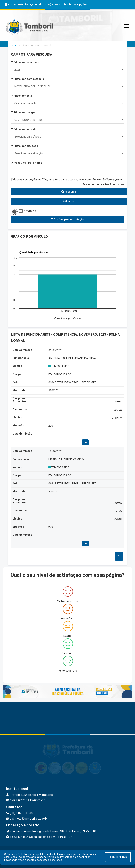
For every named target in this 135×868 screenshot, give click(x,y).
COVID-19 (30, 211)
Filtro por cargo (23, 112)
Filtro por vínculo (24, 129)
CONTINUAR (118, 857)
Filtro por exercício (25, 62)
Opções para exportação (67, 219)
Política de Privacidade (61, 857)
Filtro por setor (22, 96)
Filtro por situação (25, 146)
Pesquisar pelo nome (27, 163)
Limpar (69, 201)
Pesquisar (69, 192)
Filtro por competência (28, 79)
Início (14, 45)
